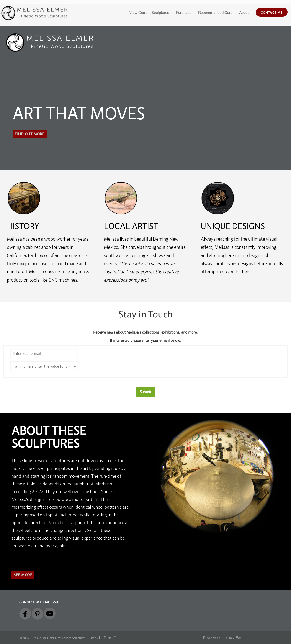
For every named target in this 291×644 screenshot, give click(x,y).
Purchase (184, 13)
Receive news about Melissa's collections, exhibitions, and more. (145, 332)
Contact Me (272, 13)
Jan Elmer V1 (108, 638)
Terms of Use (233, 638)
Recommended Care (215, 13)
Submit (145, 392)
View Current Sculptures (149, 13)
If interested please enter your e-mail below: (146, 340)
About (244, 13)
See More (23, 575)
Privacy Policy (212, 638)
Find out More (30, 134)
